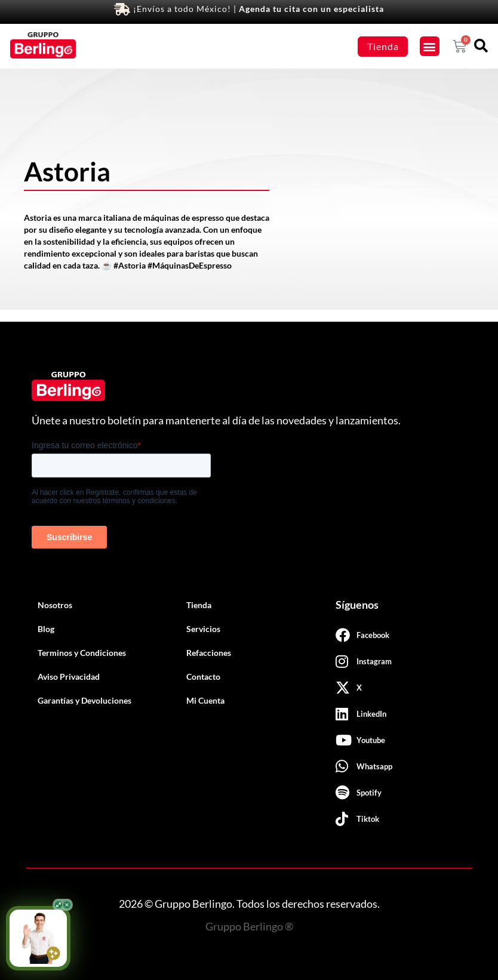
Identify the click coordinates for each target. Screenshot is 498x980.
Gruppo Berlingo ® (249, 926)
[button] (430, 46)
